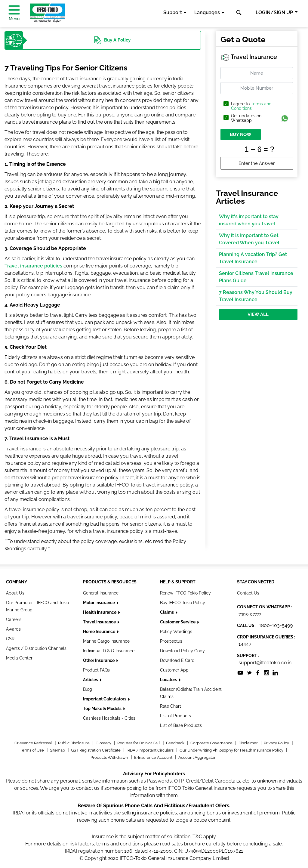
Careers (14, 619)
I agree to (251, 106)
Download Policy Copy (182, 651)
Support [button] (173, 12)
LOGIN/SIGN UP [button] (274, 12)
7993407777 (250, 614)
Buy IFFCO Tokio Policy (183, 603)
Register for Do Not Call (139, 743)
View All (258, 314)
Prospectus (171, 641)
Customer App (174, 670)
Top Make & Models (103, 709)
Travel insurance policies (33, 266)
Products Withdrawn (110, 757)
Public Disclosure (74, 743)
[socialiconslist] (240, 672)
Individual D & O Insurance (109, 651)
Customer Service (178, 622)
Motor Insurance (99, 603)
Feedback (176, 743)
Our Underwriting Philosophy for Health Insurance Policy (232, 750)
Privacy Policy (277, 743)
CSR (10, 639)
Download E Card (177, 660)
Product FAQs (96, 670)
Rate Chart (171, 706)
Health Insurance (100, 612)
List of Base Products (181, 725)
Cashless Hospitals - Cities (109, 718)
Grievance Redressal (34, 743)
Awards (13, 629)
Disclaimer (249, 743)
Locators (169, 680)
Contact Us (248, 593)
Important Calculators (105, 699)
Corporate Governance (212, 743)
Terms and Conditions (251, 106)
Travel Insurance (100, 622)
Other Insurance (99, 660)
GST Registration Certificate (96, 750)
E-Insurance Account (154, 757)
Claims (167, 612)
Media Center (19, 658)
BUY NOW (241, 134)
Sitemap (58, 750)
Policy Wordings (176, 632)
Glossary (104, 743)
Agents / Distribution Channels (36, 648)
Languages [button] (207, 12)
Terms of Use (32, 750)
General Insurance (101, 593)
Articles (91, 680)
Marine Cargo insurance (106, 641)
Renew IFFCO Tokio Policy (185, 593)
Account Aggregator (197, 757)
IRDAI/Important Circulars (151, 750)
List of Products (176, 716)
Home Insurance (100, 632)
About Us (15, 593)
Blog (88, 689)
